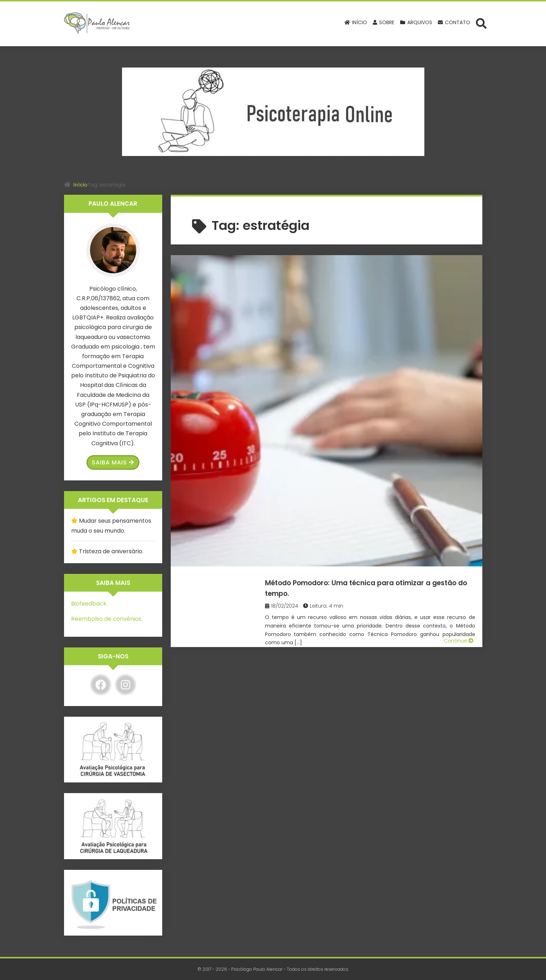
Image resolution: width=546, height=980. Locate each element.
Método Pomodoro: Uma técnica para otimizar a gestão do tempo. (373, 276)
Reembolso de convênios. (107, 619)
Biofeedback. (89, 604)
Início (80, 185)
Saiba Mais (113, 462)
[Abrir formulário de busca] (481, 23)
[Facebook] (101, 685)
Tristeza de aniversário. (111, 551)
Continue (459, 355)
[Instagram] (126, 685)
